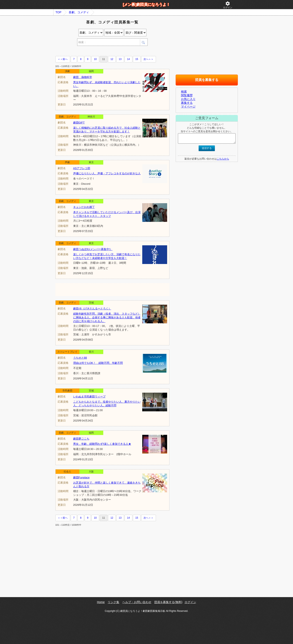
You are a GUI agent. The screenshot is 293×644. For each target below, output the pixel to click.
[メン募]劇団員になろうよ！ (147, 5)
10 (95, 59)
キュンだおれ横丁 (84, 207)
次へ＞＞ (148, 59)
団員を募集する (207, 80)
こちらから (223, 159)
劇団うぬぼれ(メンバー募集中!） (93, 249)
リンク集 (113, 602)
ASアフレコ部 (82, 168)
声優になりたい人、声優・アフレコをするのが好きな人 (107, 173)
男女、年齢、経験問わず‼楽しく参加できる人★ (102, 444)
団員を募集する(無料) (168, 602)
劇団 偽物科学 (83, 77)
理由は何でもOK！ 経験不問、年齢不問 (98, 363)
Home (101, 602)
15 (137, 59)
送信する (207, 148)
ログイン (228, 5)
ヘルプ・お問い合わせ (137, 602)
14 (128, 59)
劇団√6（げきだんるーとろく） (92, 309)
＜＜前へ (63, 59)
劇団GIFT (79, 123)
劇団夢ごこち (81, 439)
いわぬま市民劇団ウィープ (89, 397)
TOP (59, 12)
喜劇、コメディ (79, 12)
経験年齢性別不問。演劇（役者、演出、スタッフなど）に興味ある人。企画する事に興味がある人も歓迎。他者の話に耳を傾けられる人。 (107, 317)
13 (120, 59)
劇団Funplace (81, 477)
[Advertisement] (104, 52)
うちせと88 (80, 358)
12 (112, 59)
